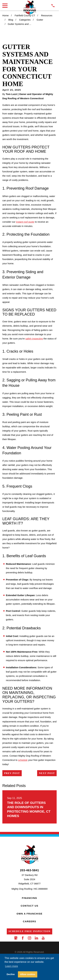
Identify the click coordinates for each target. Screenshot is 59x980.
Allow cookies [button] (28, 974)
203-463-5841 (29, 870)
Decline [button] (11, 974)
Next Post (47, 773)
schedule (23, 760)
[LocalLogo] (29, 8)
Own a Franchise (29, 914)
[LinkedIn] (36, 938)
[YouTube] (43, 938)
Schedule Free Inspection (29, 931)
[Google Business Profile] (16, 938)
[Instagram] (29, 938)
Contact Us (29, 906)
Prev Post (12, 773)
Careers (30, 921)
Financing (29, 898)
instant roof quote (25, 222)
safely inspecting (34, 339)
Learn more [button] (11, 966)
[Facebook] (23, 938)
